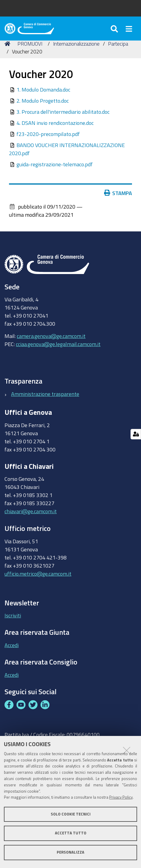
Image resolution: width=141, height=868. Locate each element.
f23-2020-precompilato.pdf (48, 134)
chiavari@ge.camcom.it (31, 511)
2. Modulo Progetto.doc (43, 101)
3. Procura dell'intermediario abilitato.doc (63, 112)
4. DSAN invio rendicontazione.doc (55, 123)
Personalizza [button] (70, 852)
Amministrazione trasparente (45, 394)
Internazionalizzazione (76, 44)
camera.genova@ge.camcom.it (51, 336)
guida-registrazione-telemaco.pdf (55, 164)
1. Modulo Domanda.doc (43, 89)
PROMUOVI (30, 44)
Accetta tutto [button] (71, 833)
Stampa (118, 193)
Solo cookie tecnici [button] (71, 814)
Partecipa (118, 44)
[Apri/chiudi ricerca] (115, 29)
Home (8, 44)
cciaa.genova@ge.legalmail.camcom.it (58, 344)
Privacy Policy (121, 797)
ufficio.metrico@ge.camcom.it (38, 574)
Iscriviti (13, 615)
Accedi (12, 645)
